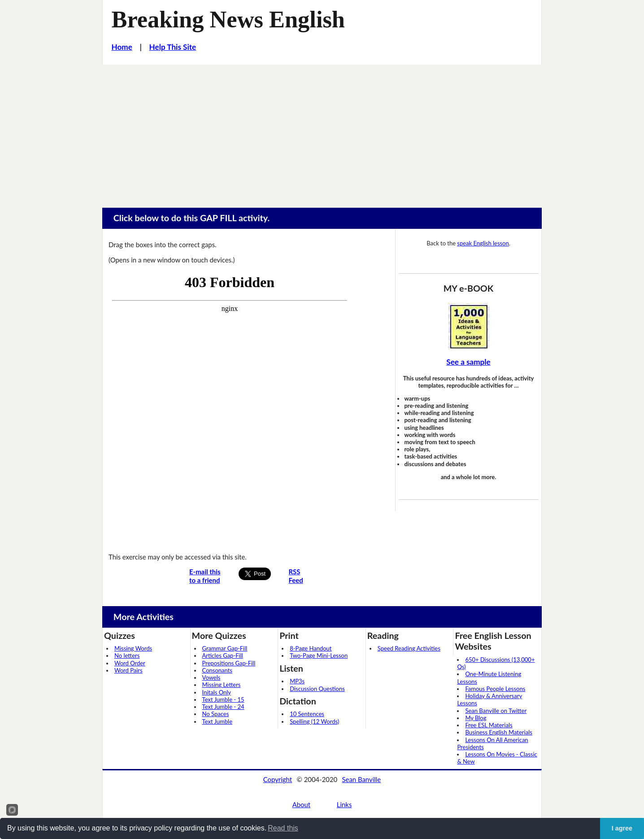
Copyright (278, 779)
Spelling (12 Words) (314, 721)
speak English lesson (483, 243)
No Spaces (216, 714)
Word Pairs (128, 670)
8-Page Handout (311, 648)
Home (122, 47)
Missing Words (133, 648)
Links (344, 804)
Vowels (211, 677)
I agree (622, 828)
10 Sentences (307, 714)
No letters (127, 655)
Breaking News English (228, 19)
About (301, 804)
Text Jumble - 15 (223, 699)
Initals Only (217, 692)
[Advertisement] (322, 132)
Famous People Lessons (495, 689)
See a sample (468, 362)
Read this (283, 828)
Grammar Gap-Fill (225, 648)
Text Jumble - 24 (223, 707)
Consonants (217, 670)
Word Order (130, 663)
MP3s (297, 681)
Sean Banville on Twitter (496, 711)
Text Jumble (217, 721)
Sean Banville (362, 779)
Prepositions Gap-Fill (229, 663)
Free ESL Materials (489, 725)
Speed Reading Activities (409, 648)
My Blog (476, 718)
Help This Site (173, 47)
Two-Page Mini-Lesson (319, 655)
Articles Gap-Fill (223, 655)
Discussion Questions (317, 689)
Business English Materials (498, 732)
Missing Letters (222, 685)
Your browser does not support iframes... (230, 407)
